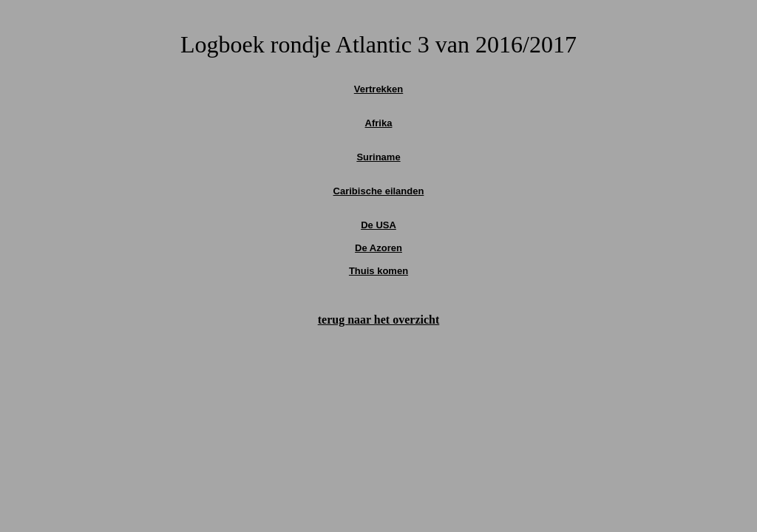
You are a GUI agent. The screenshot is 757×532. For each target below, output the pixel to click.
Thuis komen (378, 271)
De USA (378, 225)
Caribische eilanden (379, 191)
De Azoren (378, 248)
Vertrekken (379, 89)
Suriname (378, 157)
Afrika (379, 123)
